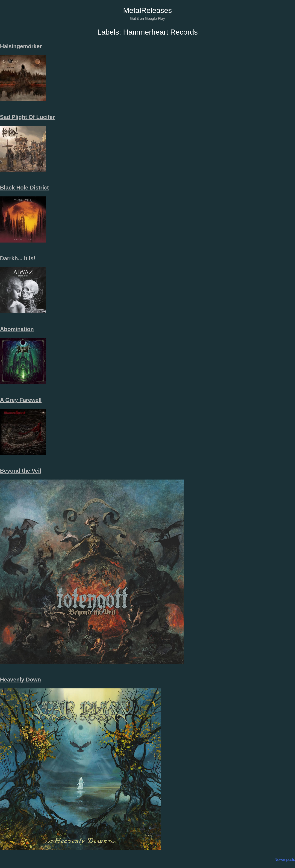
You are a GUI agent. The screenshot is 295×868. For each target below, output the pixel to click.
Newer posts (285, 860)
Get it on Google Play (147, 19)
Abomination (17, 329)
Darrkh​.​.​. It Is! (18, 258)
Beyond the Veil (21, 471)
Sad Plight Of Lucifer (27, 117)
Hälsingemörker (21, 46)
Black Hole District (24, 188)
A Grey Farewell (21, 400)
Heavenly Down (20, 680)
